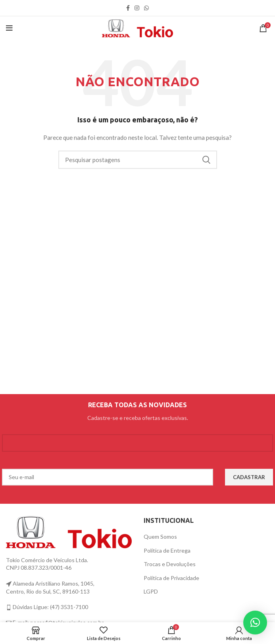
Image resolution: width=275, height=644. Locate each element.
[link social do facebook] (128, 8)
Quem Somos (160, 537)
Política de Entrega (167, 550)
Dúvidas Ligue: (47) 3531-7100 (50, 607)
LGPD (151, 591)
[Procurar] (138, 160)
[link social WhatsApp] (146, 8)
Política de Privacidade (171, 578)
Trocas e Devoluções (170, 564)
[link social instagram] (137, 8)
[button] (255, 623)
